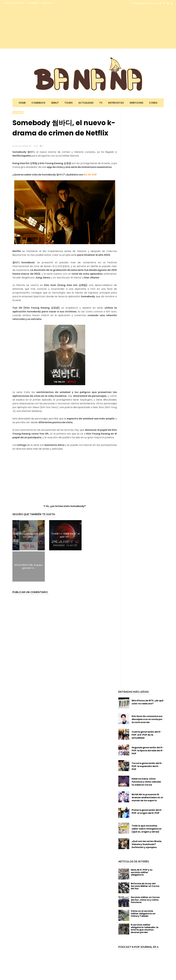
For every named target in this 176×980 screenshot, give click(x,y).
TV (101, 103)
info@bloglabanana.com (144, 3)
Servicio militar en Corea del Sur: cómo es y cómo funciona (145, 869)
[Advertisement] (30, 27)
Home (22, 103)
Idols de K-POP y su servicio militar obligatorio (142, 841)
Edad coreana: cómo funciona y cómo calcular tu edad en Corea (146, 751)
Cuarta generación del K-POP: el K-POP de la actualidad (146, 704)
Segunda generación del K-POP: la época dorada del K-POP (148, 719)
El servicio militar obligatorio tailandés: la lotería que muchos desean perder (145, 897)
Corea (153, 103)
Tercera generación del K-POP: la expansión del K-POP (147, 735)
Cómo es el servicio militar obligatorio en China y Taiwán (143, 882)
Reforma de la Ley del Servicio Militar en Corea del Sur (145, 855)
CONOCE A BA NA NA (14, 3)
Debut (55, 103)
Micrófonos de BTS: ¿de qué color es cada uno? (148, 671)
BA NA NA (89, 175)
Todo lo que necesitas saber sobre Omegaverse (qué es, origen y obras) (147, 797)
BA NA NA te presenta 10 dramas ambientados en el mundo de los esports (147, 766)
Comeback (38, 103)
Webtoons (136, 103)
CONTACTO (48, 3)
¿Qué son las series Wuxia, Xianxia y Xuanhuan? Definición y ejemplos (147, 813)
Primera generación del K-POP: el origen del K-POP (147, 780)
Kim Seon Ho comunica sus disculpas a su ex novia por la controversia (147, 688)
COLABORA (33, 3)
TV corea (18, 112)
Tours (69, 103)
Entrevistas (116, 103)
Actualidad (86, 103)
